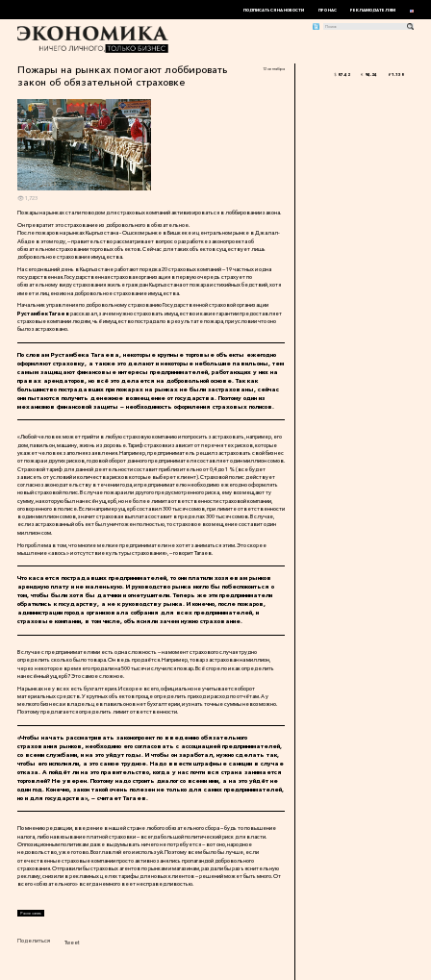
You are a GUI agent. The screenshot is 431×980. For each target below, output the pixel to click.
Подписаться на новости (274, 10)
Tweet (72, 942)
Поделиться (34, 941)
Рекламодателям (373, 10)
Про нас (328, 10)
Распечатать (31, 913)
